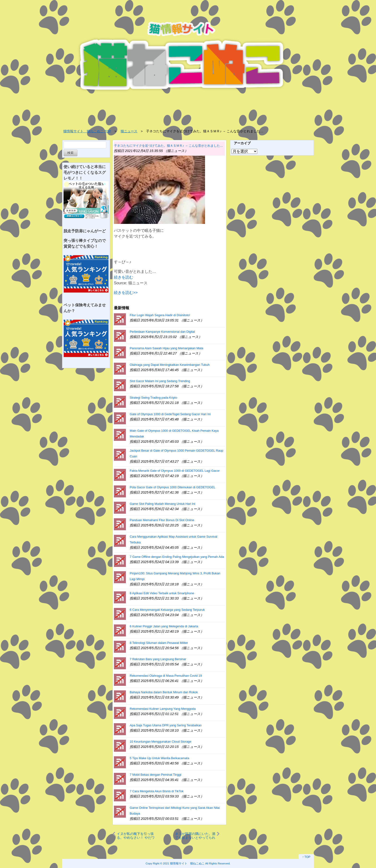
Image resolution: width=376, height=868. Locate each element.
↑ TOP (306, 857)
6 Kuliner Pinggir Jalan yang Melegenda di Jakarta (164, 626)
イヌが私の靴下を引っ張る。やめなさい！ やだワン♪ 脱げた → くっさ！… (136, 836)
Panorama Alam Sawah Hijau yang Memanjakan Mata (167, 348)
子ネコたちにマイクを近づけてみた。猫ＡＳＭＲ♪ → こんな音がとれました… (168, 146)
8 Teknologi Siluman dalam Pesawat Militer (159, 643)
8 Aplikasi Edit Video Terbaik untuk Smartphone (162, 593)
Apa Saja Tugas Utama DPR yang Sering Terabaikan (166, 725)
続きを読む (123, 277)
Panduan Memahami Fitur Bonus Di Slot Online (162, 520)
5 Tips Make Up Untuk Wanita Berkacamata (159, 758)
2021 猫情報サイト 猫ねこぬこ (184, 863)
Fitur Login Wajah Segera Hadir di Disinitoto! (160, 315)
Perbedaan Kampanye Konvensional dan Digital (162, 332)
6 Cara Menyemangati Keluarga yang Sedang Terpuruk (167, 610)
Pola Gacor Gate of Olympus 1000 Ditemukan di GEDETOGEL (173, 487)
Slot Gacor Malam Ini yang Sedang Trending (160, 381)
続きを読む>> (126, 293)
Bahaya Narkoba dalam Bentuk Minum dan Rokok (164, 692)
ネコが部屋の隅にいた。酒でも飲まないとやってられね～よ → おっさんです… (195, 836)
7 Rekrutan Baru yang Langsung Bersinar (158, 659)
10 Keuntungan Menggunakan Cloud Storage (161, 742)
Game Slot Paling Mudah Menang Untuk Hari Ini (162, 504)
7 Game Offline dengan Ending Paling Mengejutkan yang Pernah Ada (177, 557)
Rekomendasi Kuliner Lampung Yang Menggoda (163, 709)
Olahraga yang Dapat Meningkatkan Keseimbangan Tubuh (170, 365)
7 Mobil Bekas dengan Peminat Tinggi (156, 775)
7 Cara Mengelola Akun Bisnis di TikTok (157, 791)
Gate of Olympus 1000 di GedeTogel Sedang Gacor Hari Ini (170, 414)
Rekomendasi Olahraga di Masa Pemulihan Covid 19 (166, 676)
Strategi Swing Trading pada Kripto (153, 398)
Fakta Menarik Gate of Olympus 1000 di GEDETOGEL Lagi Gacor (175, 471)
